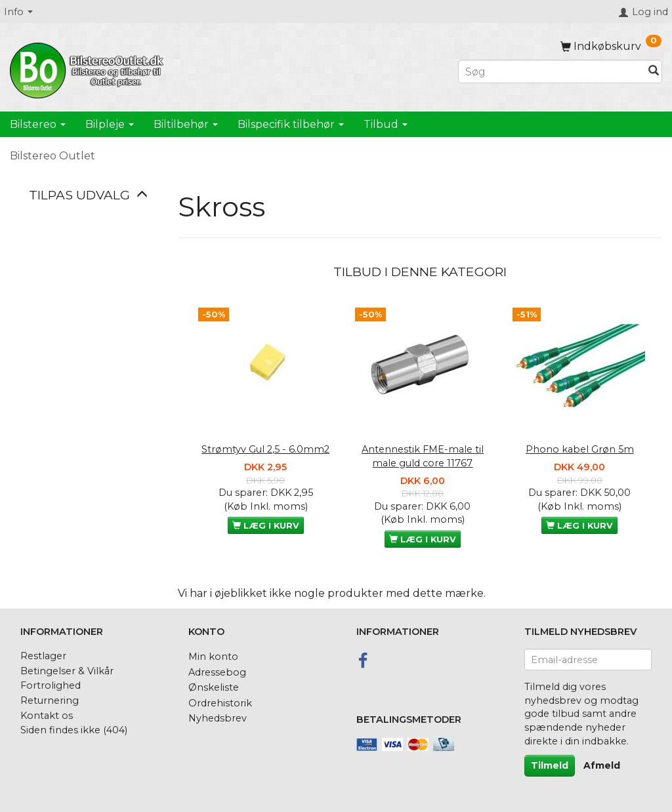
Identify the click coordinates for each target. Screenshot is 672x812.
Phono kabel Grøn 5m (580, 449)
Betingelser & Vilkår (67, 671)
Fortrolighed (51, 685)
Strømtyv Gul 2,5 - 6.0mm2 (265, 449)
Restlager (43, 656)
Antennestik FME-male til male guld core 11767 (423, 456)
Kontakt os (47, 716)
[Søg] (654, 72)
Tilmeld (550, 765)
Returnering (50, 700)
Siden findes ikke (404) (74, 730)
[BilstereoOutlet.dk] (89, 68)
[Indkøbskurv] (611, 46)
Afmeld (602, 765)
